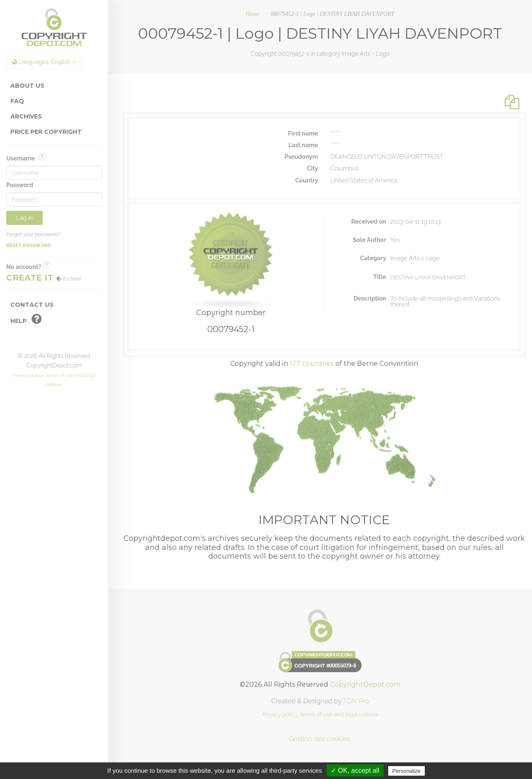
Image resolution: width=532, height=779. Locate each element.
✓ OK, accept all (355, 770)
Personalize (406, 771)
